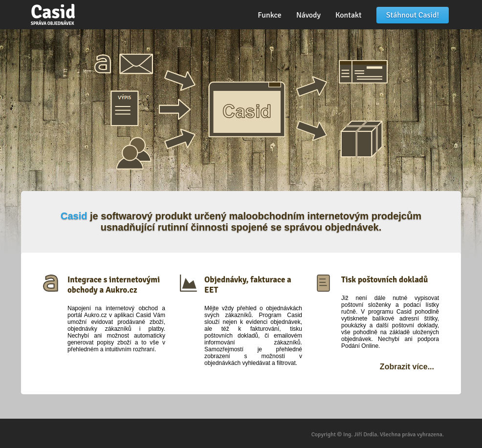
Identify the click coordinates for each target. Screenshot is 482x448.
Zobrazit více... (407, 367)
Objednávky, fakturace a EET (248, 285)
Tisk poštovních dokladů (384, 280)
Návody (308, 15)
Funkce (270, 15)
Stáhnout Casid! (413, 15)
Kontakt (349, 15)
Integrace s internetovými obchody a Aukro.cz (114, 285)
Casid (53, 13)
